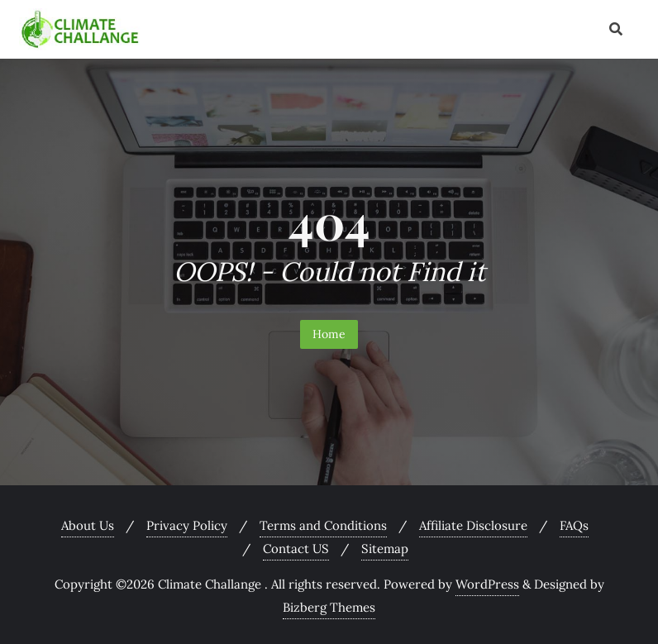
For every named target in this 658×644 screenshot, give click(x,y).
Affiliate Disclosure (473, 525)
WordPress (487, 584)
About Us (88, 525)
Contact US (296, 549)
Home (329, 334)
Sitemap (385, 549)
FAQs (574, 525)
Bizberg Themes (329, 607)
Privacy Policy (187, 525)
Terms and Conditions (323, 525)
